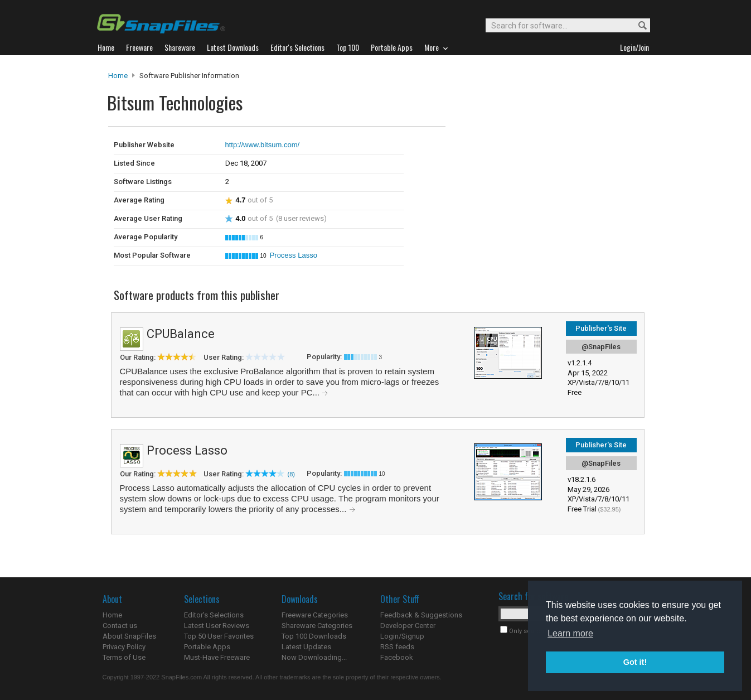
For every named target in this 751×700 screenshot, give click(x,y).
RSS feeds (397, 647)
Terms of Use (124, 657)
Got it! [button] (635, 662)
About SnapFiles (129, 636)
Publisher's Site (601, 328)
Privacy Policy (124, 647)
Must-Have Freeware (217, 657)
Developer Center (408, 626)
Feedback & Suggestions (421, 615)
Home (118, 76)
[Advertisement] (521, 149)
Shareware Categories (317, 626)
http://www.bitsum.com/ (263, 145)
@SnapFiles (601, 347)
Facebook (397, 657)
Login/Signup (402, 636)
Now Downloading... (314, 657)
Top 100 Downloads (314, 636)
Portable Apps (207, 647)
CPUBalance (181, 334)
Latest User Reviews (217, 626)
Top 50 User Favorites (219, 636)
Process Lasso (294, 255)
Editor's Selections (214, 615)
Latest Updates (306, 647)
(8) (291, 474)
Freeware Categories (315, 615)
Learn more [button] (570, 633)
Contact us (120, 626)
